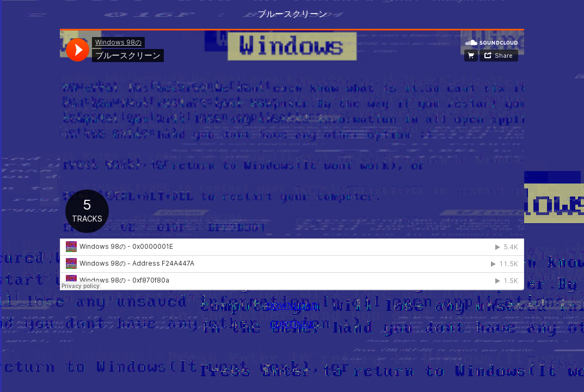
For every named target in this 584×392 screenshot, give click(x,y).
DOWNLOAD (292, 306)
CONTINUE (292, 324)
